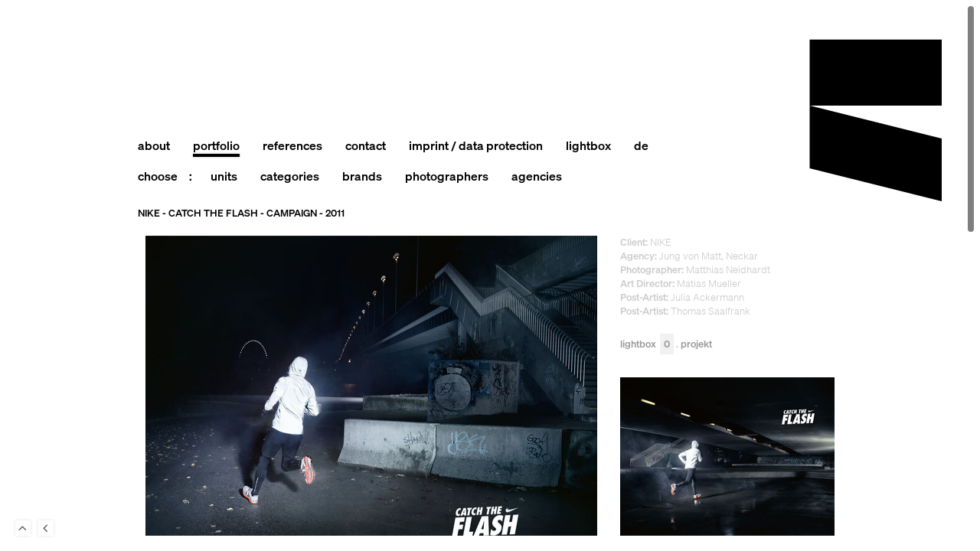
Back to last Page (46, 528)
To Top (23, 528)
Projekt (696, 345)
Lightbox (647, 345)
